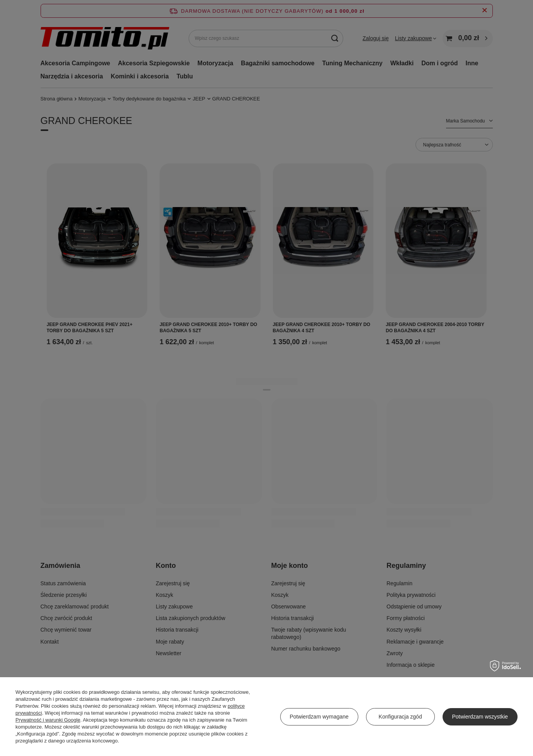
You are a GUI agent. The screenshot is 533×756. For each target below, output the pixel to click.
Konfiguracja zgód (400, 717)
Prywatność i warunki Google (48, 720)
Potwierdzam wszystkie (480, 717)
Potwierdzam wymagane (319, 717)
